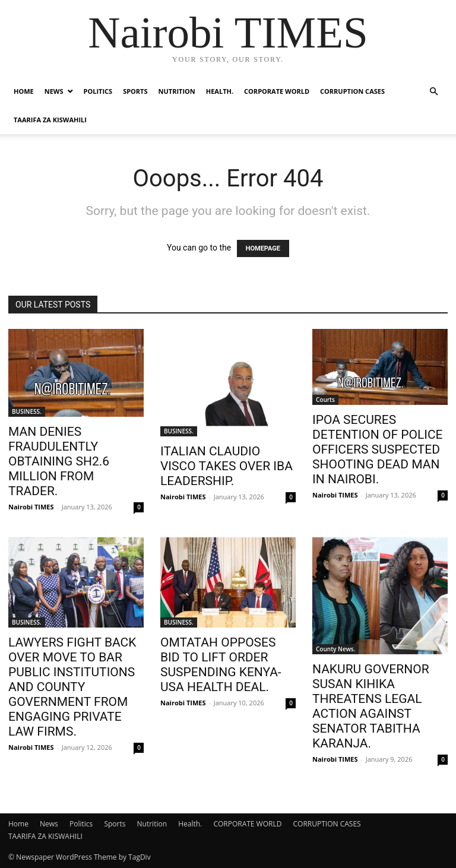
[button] (433, 92)
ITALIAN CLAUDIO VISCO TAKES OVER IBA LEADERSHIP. (227, 466)
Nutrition (177, 91)
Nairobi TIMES (31, 507)
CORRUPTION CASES (352, 91)
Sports (135, 91)
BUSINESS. (27, 411)
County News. (335, 649)
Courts (325, 400)
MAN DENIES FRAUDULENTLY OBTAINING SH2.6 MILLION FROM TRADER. (59, 461)
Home (24, 91)
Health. (220, 91)
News (54, 91)
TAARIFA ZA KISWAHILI (50, 120)
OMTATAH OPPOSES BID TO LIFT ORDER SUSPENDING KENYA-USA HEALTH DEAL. (221, 665)
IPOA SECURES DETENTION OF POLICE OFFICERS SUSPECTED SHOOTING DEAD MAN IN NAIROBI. (378, 449)
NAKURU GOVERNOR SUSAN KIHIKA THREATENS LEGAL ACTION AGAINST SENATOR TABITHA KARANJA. (371, 706)
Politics (98, 91)
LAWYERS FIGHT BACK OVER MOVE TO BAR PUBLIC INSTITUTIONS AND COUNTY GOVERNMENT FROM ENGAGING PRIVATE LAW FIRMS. (72, 687)
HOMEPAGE (263, 248)
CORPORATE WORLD (277, 91)
